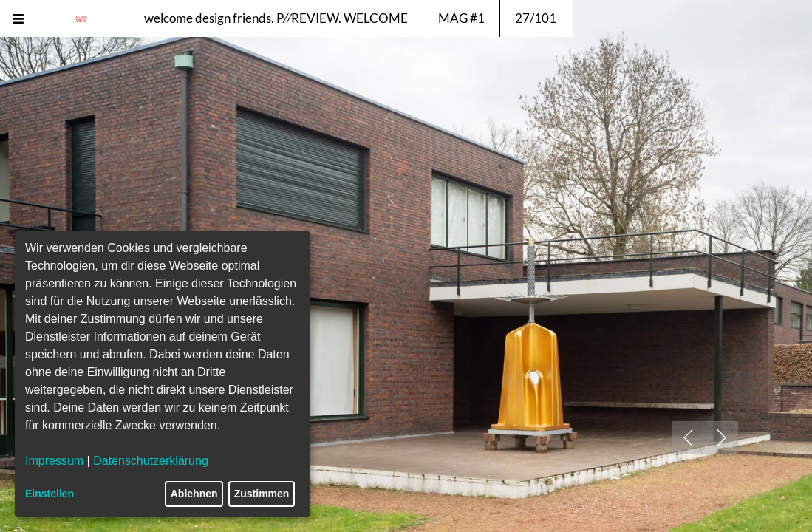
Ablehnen (194, 494)
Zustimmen (262, 494)
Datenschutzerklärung (151, 461)
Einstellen (50, 494)
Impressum (54, 461)
